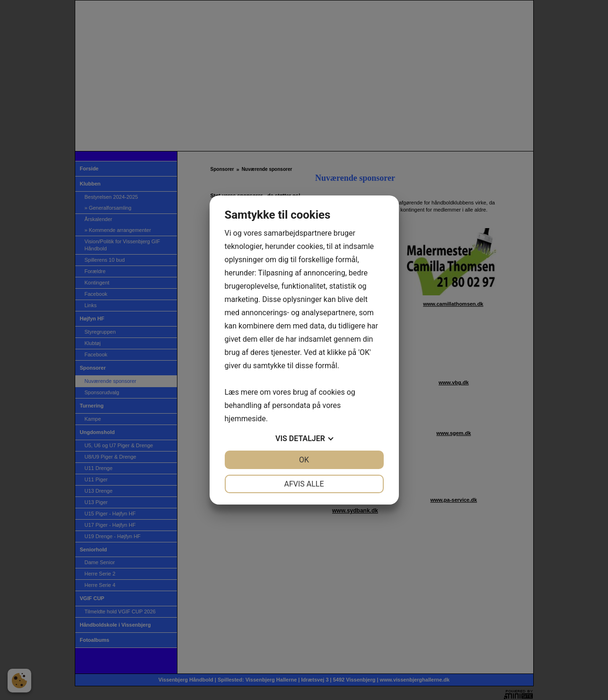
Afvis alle (304, 484)
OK (304, 460)
